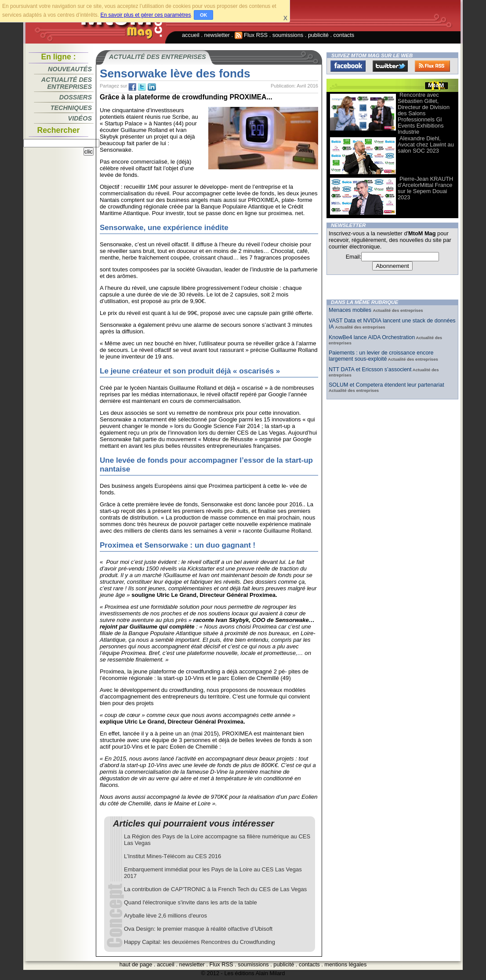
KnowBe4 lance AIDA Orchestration (372, 337)
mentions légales (345, 964)
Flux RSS (251, 35)
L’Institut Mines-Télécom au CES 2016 (172, 856)
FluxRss (432, 66)
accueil (191, 35)
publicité (318, 35)
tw (142, 87)
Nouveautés (70, 69)
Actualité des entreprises (67, 83)
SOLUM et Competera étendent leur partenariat (386, 385)
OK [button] (204, 15)
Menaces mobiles (351, 310)
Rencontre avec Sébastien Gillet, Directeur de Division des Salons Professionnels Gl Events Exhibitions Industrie (424, 113)
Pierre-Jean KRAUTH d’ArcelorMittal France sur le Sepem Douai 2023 (425, 188)
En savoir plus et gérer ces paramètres (145, 15)
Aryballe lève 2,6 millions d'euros (165, 916)
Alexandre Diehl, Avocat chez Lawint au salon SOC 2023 (426, 144)
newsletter (217, 35)
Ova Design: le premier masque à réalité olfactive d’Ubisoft (198, 929)
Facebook (348, 66)
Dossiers (76, 97)
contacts (344, 35)
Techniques (71, 108)
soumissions (288, 35)
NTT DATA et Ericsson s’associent (370, 369)
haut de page (136, 964)
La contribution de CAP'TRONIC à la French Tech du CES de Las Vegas (215, 889)
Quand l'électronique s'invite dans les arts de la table (190, 902)
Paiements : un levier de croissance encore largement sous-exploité (381, 356)
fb (132, 87)
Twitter (390, 66)
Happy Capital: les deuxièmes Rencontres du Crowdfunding (199, 942)
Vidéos (80, 118)
